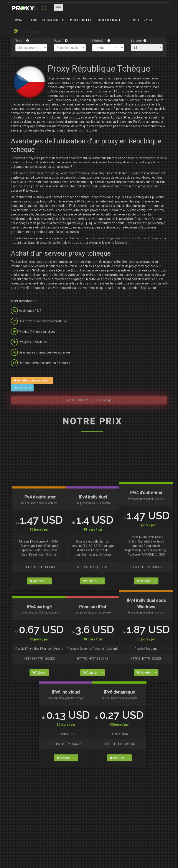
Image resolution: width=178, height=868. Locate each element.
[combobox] (31, 48)
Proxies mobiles (81, 20)
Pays (57, 41)
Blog (34, 20)
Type (19, 41)
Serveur (136, 41)
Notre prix (22, 388)
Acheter (37, 797)
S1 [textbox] (135, 48)
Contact (19, 20)
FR (18, 31)
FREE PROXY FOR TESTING (89, 400)
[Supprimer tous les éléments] (116, 48)
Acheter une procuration (32, 380)
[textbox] (30, 48)
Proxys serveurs (53, 20)
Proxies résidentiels (110, 20)
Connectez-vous (141, 20)
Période (98, 41)
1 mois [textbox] (100, 48)
